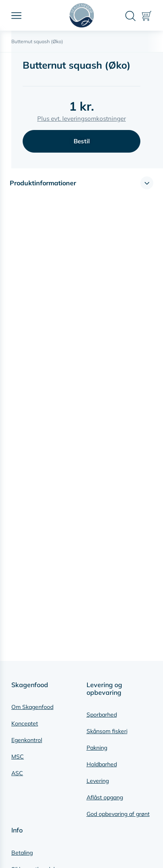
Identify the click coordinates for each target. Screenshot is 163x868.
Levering (98, 781)
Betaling (22, 853)
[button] (81, 183)
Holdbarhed (102, 764)
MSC (18, 757)
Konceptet (25, 723)
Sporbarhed (102, 715)
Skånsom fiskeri (107, 731)
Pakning (97, 748)
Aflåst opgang (105, 797)
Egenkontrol (27, 740)
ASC (17, 773)
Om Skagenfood (32, 707)
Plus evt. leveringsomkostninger (81, 118)
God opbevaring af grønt (118, 814)
